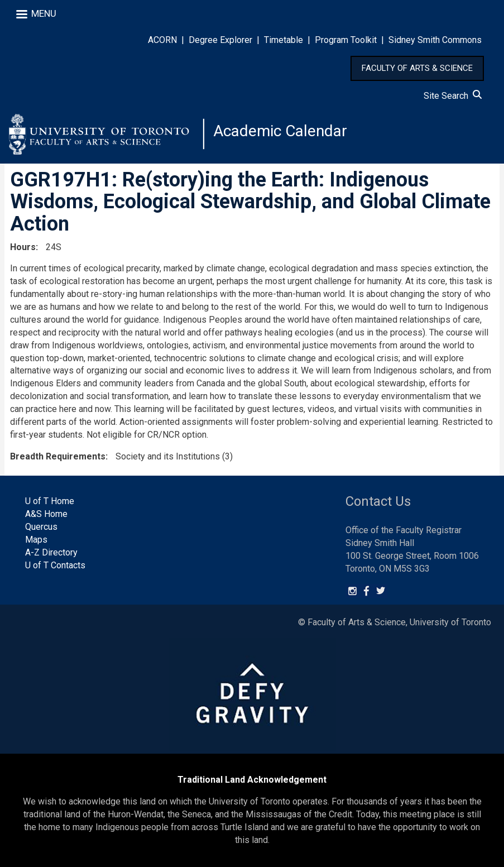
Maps (36, 540)
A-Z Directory (51, 552)
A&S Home (46, 514)
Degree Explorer (220, 40)
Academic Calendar (280, 131)
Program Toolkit (346, 40)
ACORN (162, 40)
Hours (23, 247)
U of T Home (50, 501)
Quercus (41, 527)
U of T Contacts (55, 565)
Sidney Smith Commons (435, 40)
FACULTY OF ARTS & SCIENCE (417, 68)
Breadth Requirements (58, 456)
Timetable (284, 40)
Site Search (453, 96)
